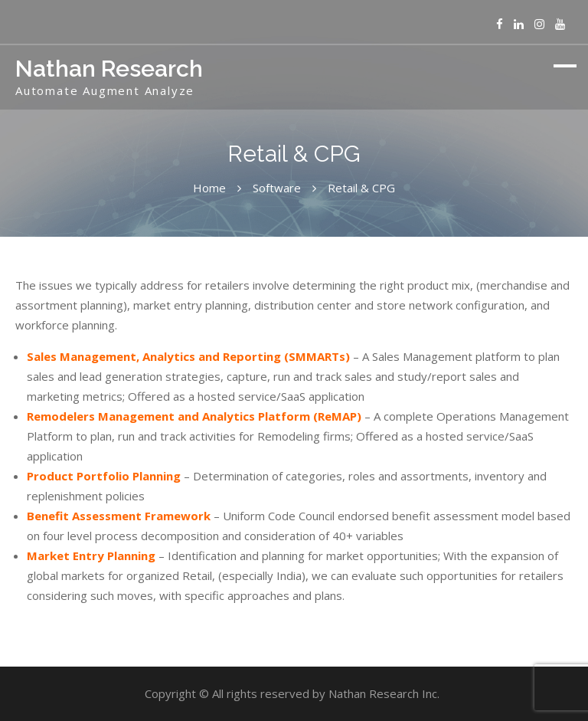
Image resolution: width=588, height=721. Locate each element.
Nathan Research (109, 69)
